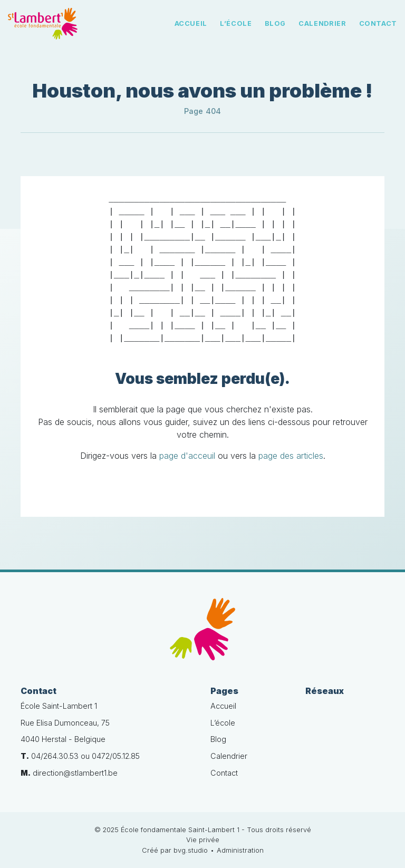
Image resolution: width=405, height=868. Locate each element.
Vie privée (203, 840)
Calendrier (322, 23)
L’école (236, 23)
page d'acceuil (187, 456)
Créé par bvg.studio (175, 850)
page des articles (291, 456)
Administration (240, 850)
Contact (378, 23)
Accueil (191, 23)
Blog (276, 23)
